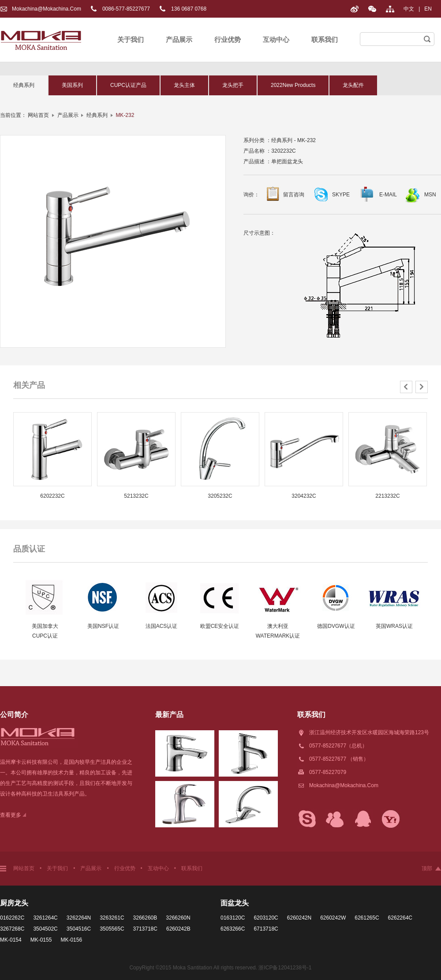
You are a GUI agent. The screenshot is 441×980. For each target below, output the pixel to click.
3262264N (79, 918)
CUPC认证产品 (128, 85)
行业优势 (228, 39)
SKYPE (341, 195)
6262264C (400, 918)
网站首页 (38, 115)
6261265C (367, 918)
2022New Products (293, 85)
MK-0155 (41, 940)
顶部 (427, 868)
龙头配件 (353, 85)
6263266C (233, 929)
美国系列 (72, 85)
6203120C (266, 918)
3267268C (12, 929)
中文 (409, 9)
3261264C (45, 918)
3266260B (145, 918)
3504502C (45, 929)
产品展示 (179, 39)
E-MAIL (388, 195)
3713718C (145, 929)
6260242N (299, 918)
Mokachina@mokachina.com (47, 9)
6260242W (333, 918)
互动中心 (276, 39)
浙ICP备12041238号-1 (285, 968)
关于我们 (131, 39)
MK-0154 (11, 940)
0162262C (12, 918)
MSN (430, 195)
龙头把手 (233, 85)
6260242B (178, 929)
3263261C (112, 918)
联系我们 (325, 39)
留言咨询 (294, 195)
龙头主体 (184, 85)
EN (428, 9)
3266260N (178, 918)
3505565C (112, 929)
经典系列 (24, 85)
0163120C (233, 918)
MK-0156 (71, 940)
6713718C (266, 929)
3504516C (79, 929)
